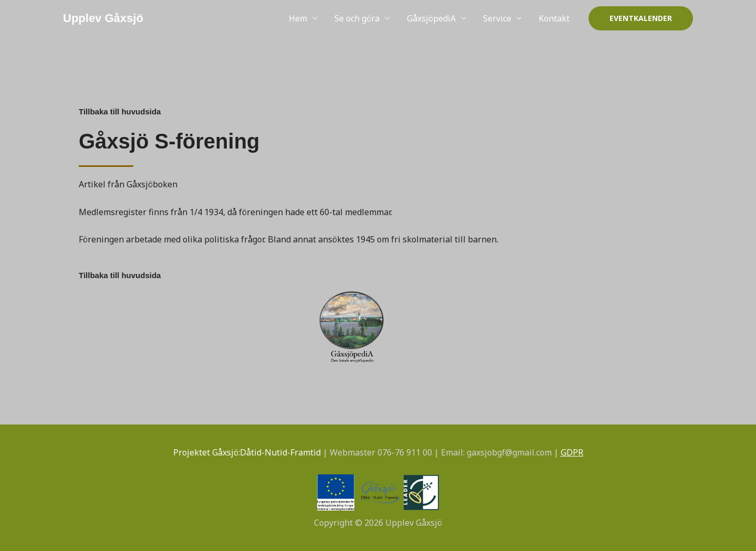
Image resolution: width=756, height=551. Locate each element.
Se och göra (357, 18)
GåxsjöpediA (431, 18)
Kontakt (554, 18)
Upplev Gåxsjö (103, 18)
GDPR (572, 452)
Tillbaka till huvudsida (120, 112)
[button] (641, 18)
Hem (298, 18)
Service (497, 18)
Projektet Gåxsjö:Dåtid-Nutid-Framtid (247, 452)
